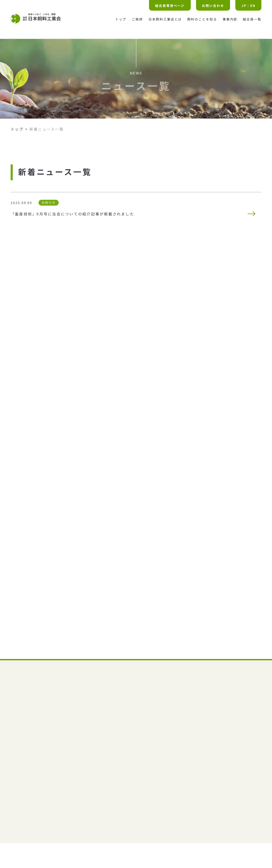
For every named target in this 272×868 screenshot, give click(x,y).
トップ (17, 132)
